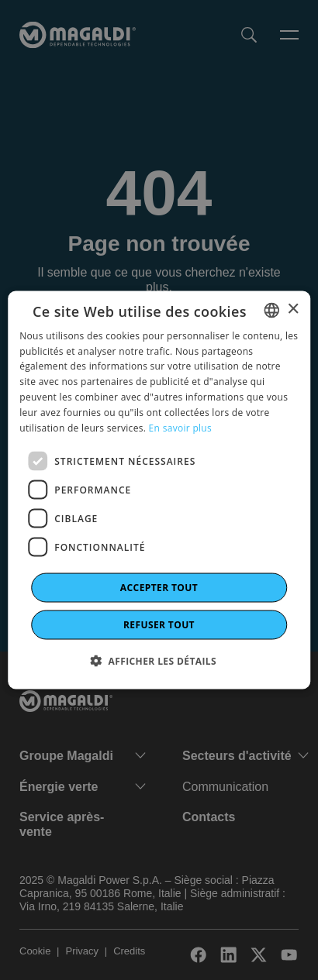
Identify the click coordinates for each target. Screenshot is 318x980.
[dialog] (159, 490)
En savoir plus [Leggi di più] (180, 427)
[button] (159, 661)
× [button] (293, 309)
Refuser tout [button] (159, 625)
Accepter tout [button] (159, 588)
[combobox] (271, 310)
